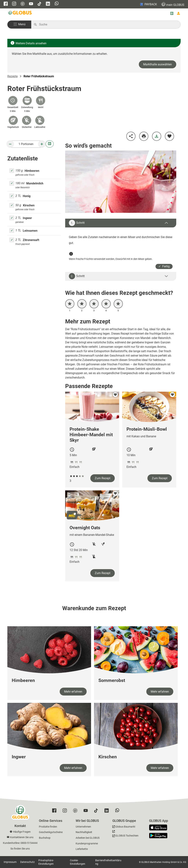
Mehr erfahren (73, 692)
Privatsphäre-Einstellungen (46, 862)
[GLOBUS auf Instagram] (14, 4)
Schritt (77, 223)
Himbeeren (32, 171)
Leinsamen (30, 231)
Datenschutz (27, 862)
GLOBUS (173, 4)
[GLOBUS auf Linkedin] (48, 4)
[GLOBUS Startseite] (20, 13)
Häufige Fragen (22, 832)
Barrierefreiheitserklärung (108, 862)
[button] (19, 25)
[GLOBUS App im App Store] (160, 828)
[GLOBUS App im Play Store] (158, 836)
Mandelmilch (35, 183)
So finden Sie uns (20, 849)
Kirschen (29, 205)
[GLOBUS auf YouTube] (31, 4)
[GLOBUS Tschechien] (125, 834)
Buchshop (45, 838)
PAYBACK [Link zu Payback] (148, 4)
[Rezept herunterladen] (157, 136)
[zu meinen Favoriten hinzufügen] (169, 136)
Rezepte (12, 76)
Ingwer (27, 218)
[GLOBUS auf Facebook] (6, 4)
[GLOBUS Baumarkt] (124, 827)
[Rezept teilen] (131, 136)
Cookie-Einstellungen (78, 862)
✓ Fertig (164, 266)
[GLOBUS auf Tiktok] (39, 4)
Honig (27, 196)
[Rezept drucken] (144, 136)
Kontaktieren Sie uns (22, 837)
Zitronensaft (31, 240)
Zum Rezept (103, 478)
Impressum (10, 862)
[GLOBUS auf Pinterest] (23, 4)
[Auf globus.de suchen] (108, 25)
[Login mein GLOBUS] (178, 13)
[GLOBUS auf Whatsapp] (57, 4)
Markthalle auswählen (158, 64)
